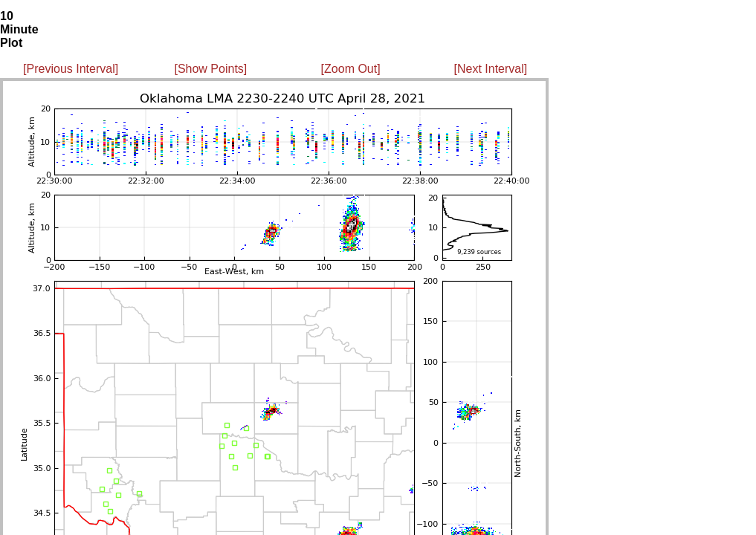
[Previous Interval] (71, 69)
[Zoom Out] (351, 69)
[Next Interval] (491, 69)
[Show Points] (210, 69)
